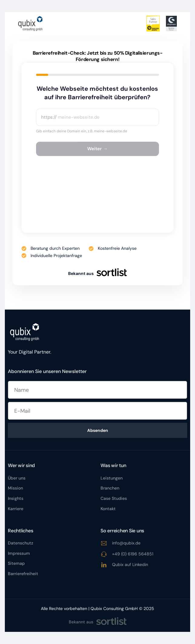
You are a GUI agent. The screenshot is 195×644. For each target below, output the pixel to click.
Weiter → (97, 149)
